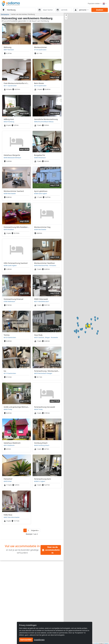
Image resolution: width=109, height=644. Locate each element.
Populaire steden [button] (94, 3)
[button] (35, 530)
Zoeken (100, 10)
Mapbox (107, 643)
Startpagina (5, 14)
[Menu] (105, 3)
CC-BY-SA (96, 643)
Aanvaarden (26, 640)
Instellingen (39, 640)
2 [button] (28, 530)
